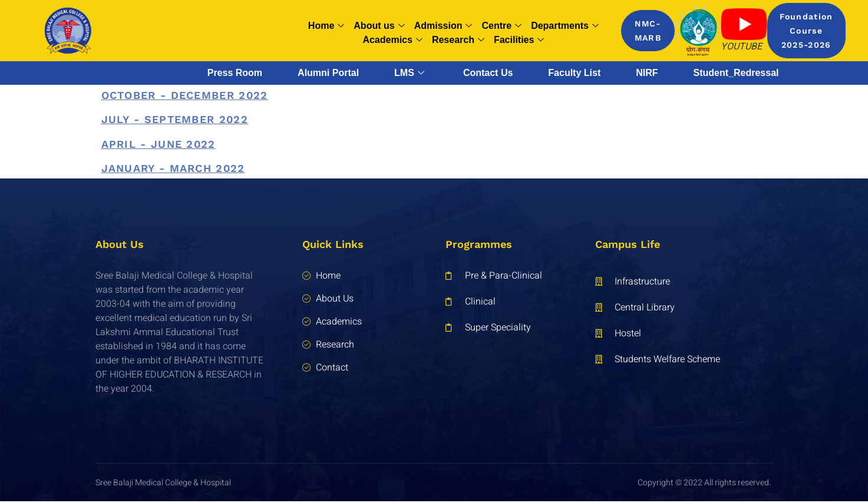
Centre (501, 26)
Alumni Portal (328, 73)
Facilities (519, 40)
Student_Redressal (736, 73)
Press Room (235, 73)
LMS (409, 73)
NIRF (647, 73)
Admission (443, 26)
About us (379, 26)
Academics (392, 40)
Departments (565, 26)
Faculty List (574, 73)
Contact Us (488, 73)
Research (458, 40)
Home (326, 26)
